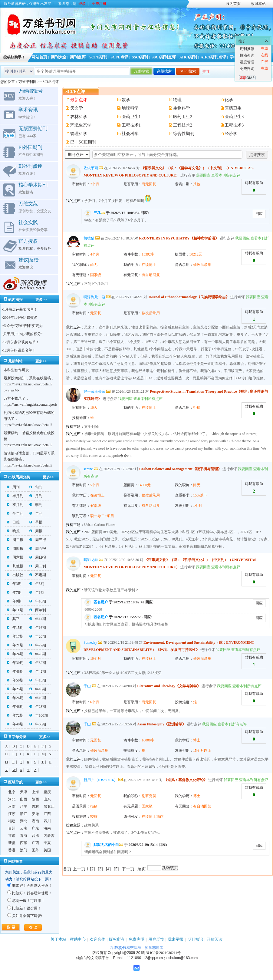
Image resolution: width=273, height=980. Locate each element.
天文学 (77, 108)
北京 (12, 792)
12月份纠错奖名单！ (19, 350)
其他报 (15, 566)
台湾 (35, 836)
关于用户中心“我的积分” (23, 334)
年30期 (15, 663)
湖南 (35, 821)
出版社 (15, 575)
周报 (36, 531)
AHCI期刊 (188, 57)
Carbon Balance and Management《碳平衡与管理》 (180, 469)
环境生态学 (81, 125)
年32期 (38, 663)
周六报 (15, 557)
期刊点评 (78, 57)
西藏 (24, 843)
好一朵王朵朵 (94, 391)
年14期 (38, 619)
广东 (35, 828)
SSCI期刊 (140, 57)
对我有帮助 (254, 183)
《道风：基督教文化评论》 (186, 780)
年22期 (38, 645)
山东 (47, 799)
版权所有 (117, 939)
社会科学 (130, 134)
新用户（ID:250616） (100, 780)
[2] (92, 869)
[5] (116, 869)
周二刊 (38, 566)
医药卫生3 (234, 117)
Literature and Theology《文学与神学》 (169, 686)
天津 (24, 792)
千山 (87, 686)
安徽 (35, 814)
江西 (47, 814)
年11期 (15, 610)
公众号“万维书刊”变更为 (23, 326)
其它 (13, 619)
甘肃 (12, 836)
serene (88, 469)
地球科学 (130, 108)
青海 (24, 836)
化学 (229, 100)
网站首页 (39, 57)
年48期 (15, 671)
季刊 (36, 505)
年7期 (14, 592)
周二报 (15, 540)
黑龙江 (49, 807)
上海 (35, 792)
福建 (12, 821)
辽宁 (24, 807)
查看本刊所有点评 (226, 175)
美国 (47, 850)
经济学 (231, 134)
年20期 (38, 636)
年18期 (38, 689)
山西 (24, 799)
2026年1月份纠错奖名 (20, 318)
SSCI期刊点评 (164, 57)
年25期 (15, 689)
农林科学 (79, 117)
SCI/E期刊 (98, 57)
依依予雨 (91, 168)
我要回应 (203, 175)
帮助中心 (78, 939)
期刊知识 (195, 939)
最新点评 (79, 100)
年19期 (38, 698)
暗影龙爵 (91, 560)
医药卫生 (233, 108)
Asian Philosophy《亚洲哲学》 (161, 724)
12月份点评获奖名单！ (21, 342)
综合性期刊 (184, 134)
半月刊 (15, 496)
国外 (35, 850)
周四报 (15, 549)
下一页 (128, 869)
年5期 (37, 584)
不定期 (38, 575)
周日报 (38, 557)
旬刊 (36, 487)
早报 (36, 522)
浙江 (24, 814)
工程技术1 (131, 125)
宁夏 (47, 843)
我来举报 (176, 939)
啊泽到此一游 (94, 297)
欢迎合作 (97, 939)
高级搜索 (164, 71)
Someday (90, 642)
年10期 (38, 601)
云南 (24, 828)
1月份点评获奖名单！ (20, 309)
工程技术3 (234, 125)
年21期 (15, 645)
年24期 (15, 654)
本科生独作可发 (16, 370)
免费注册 (99, 4)
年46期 (15, 707)
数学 (126, 100)
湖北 (24, 821)
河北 (12, 799)
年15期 (15, 628)
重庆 (47, 792)
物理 (177, 100)
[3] (100, 869)
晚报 (13, 531)
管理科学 (79, 134)
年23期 (38, 707)
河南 (12, 807)
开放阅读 (215, 939)
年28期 (38, 654)
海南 (47, 828)
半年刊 (15, 513)
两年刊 (38, 610)
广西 (35, 843)
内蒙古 (49, 836)
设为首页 (233, 4)
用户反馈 (156, 939)
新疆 (12, 843)
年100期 (39, 715)
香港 (12, 850)
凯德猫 (89, 238)
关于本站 (58, 939)
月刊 (36, 496)
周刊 (13, 487)
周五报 (38, 549)
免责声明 (136, 939)
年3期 (14, 584)
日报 (13, 522)
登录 (82, 4)
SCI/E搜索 (188, 71)
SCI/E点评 (119, 57)
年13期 (38, 680)
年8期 (37, 592)
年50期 (15, 680)
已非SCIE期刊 (83, 142)
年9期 (14, 601)
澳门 (24, 850)
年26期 (15, 698)
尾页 (142, 869)
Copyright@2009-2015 (126, 953)
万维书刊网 (28, 82)
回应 (259, 214)
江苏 (12, 814)
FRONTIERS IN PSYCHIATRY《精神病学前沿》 (179, 238)
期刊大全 (59, 57)
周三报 (38, 540)
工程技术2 (183, 125)
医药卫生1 (131, 117)
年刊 (36, 513)
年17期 (15, 636)
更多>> (41, 300)
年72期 (15, 715)
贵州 (12, 828)
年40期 (15, 724)
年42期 (38, 671)
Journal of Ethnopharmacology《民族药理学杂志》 (189, 297)
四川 (47, 821)
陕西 (35, 799)
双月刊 (15, 505)
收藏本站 (258, 4)
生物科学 (182, 108)
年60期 (38, 724)
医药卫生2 (183, 117)
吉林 (35, 807)
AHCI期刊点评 (214, 57)
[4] (108, 869)
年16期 (38, 628)
